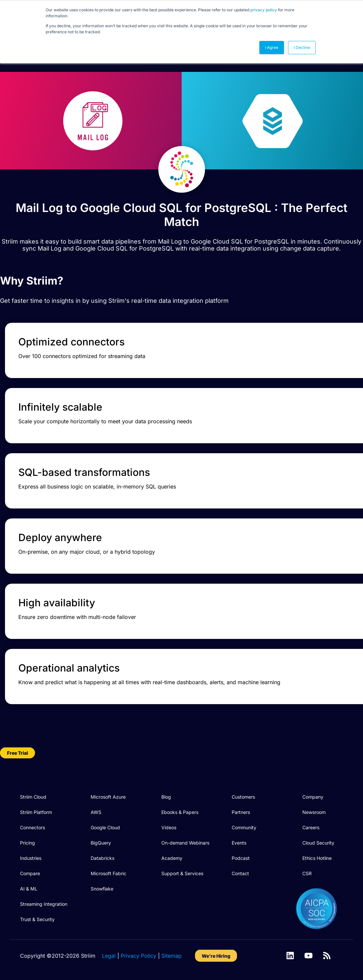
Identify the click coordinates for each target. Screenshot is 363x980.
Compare (30, 873)
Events (239, 843)
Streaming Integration (44, 904)
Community (244, 827)
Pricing (27, 843)
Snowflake (102, 889)
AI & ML (29, 889)
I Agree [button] (272, 47)
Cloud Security (318, 843)
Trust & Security (37, 919)
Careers (311, 827)
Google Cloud (105, 827)
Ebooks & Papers (180, 812)
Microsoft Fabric (108, 873)
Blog (166, 797)
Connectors (32, 827)
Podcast (241, 858)
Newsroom (314, 812)
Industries (31, 858)
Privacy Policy (138, 956)
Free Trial (17, 753)
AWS (96, 812)
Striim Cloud (33, 797)
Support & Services (182, 873)
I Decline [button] (302, 47)
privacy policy (264, 10)
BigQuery (101, 843)
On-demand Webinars (185, 843)
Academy (172, 858)
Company (313, 797)
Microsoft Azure (108, 797)
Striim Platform (36, 812)
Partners (241, 812)
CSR (307, 873)
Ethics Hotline (317, 858)
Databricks (102, 858)
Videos (169, 827)
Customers (243, 797)
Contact (240, 873)
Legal (109, 956)
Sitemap (171, 956)
